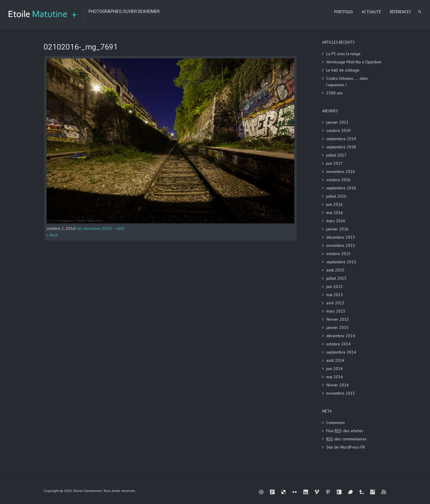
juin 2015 (334, 286)
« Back (52, 235)
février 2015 (338, 319)
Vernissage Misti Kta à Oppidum (354, 62)
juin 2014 (334, 369)
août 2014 (335, 360)
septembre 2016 (341, 188)
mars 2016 (336, 221)
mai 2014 (335, 377)
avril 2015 (335, 303)
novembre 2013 (341, 393)
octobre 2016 (338, 180)
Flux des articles (345, 431)
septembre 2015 (341, 262)
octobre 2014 (338, 344)
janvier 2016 (337, 229)
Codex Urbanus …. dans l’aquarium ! (347, 82)
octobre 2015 (338, 254)
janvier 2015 (337, 327)
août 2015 (335, 270)
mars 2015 (336, 311)
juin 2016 (334, 204)
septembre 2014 (341, 352)
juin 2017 (334, 163)
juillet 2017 (336, 155)
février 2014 (338, 385)
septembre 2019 (341, 139)
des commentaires (346, 439)
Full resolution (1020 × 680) (100, 228)
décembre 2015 (341, 237)
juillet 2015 (336, 278)
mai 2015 (335, 295)
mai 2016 (335, 213)
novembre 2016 (341, 172)
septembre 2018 (341, 147)
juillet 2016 (336, 196)
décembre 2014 (341, 336)
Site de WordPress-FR (346, 447)
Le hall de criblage (343, 70)
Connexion (335, 422)
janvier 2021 (337, 122)
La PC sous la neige (343, 54)
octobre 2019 (338, 130)
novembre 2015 (341, 245)
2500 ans (334, 93)
